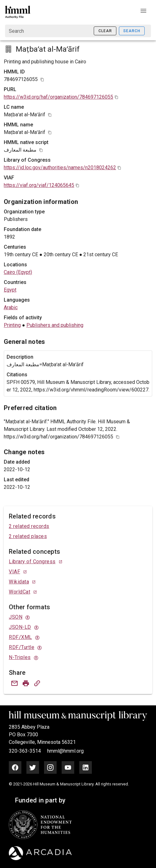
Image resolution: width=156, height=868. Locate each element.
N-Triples (20, 657)
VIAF (14, 572)
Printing (12, 325)
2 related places (28, 536)
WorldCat (19, 592)
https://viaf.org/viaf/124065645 (39, 185)
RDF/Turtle (22, 647)
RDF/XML (20, 637)
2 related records (29, 526)
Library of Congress (32, 561)
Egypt (10, 290)
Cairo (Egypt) (18, 272)
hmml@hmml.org (65, 751)
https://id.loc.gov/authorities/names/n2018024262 (60, 168)
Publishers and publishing (55, 325)
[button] (143, 11)
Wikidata (19, 582)
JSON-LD (20, 627)
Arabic (11, 307)
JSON (16, 617)
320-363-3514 (25, 751)
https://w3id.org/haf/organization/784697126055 (58, 97)
